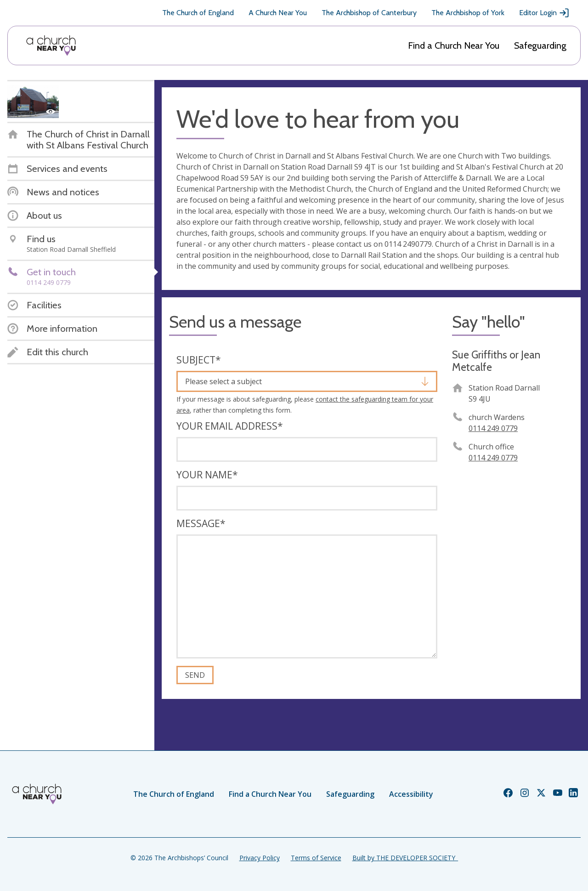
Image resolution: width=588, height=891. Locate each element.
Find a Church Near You (454, 45)
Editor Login (544, 13)
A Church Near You (278, 13)
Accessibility (411, 794)
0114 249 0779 (493, 428)
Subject (199, 360)
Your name (207, 475)
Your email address (230, 426)
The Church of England (198, 13)
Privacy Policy (260, 858)
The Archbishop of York (468, 13)
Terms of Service (316, 858)
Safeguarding (540, 45)
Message (201, 523)
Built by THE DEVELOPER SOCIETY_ (405, 858)
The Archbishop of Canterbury (369, 13)
